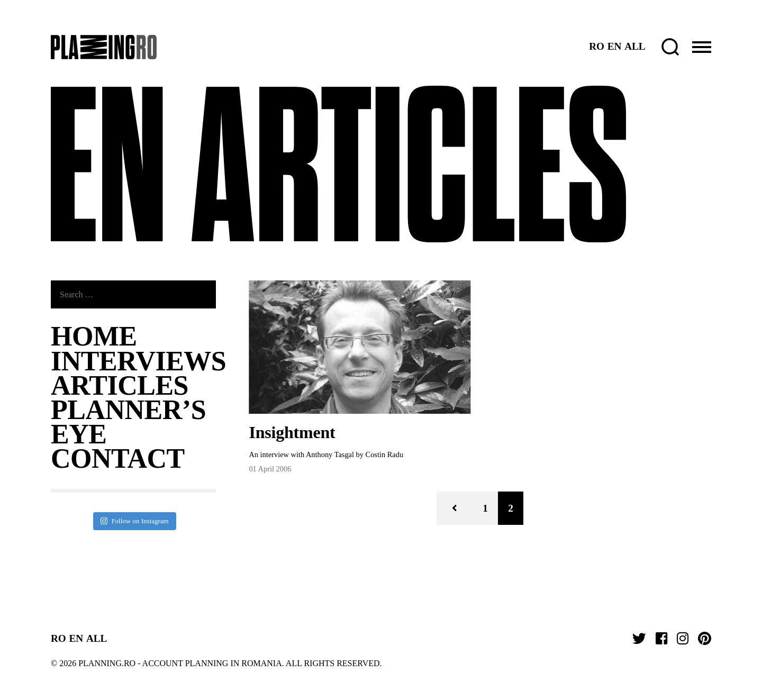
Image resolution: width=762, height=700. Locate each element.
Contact (118, 458)
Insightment (292, 432)
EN (615, 46)
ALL (635, 46)
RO (597, 46)
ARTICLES (120, 385)
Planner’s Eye (128, 422)
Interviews (138, 361)
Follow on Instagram (134, 521)
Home (94, 336)
